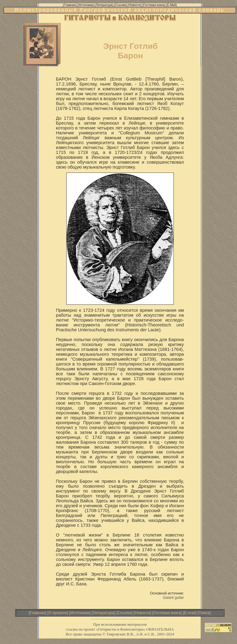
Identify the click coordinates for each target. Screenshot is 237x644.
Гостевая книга (167, 613)
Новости (142, 613)
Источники (80, 613)
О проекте (58, 613)
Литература (104, 613)
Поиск (204, 613)
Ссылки (125, 613)
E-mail (190, 613)
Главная (37, 613)
